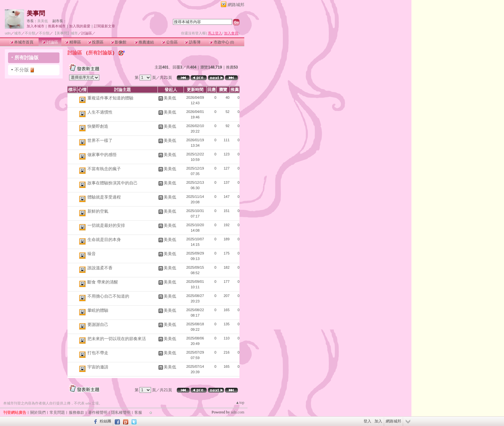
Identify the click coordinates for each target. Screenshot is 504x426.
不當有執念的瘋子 (104, 169)
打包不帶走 (98, 353)
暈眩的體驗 (98, 310)
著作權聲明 (98, 412)
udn (8, 33)
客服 (138, 412)
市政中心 (222, 42)
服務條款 (76, 412)
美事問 (36, 13)
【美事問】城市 (65, 33)
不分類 (30, 33)
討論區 (50, 42)
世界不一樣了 (100, 140)
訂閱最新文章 (104, 26)
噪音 (92, 254)
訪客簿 (192, 42)
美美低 (43, 21)
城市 (18, 33)
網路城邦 (236, 5)
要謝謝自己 (98, 324)
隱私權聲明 (121, 412)
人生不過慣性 (100, 112)
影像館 (118, 42)
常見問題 (57, 412)
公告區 (170, 42)
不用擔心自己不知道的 (108, 296)
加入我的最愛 (80, 26)
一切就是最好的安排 (106, 225)
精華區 (73, 42)
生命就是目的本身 (104, 240)
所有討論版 (27, 57)
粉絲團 (105, 421)
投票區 (96, 42)
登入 (367, 421)
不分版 (22, 70)
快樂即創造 (98, 126)
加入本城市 (36, 26)
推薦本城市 (57, 26)
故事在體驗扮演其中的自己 (113, 183)
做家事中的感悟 (102, 155)
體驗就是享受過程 (104, 197)
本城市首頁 (22, 42)
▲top (240, 403)
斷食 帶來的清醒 (103, 282)
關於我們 (38, 412)
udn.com (238, 412)
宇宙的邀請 (98, 367)
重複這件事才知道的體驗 (110, 98)
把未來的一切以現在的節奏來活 (117, 339)
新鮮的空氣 (98, 211)
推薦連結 (144, 42)
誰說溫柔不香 (100, 268)
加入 (378, 421)
